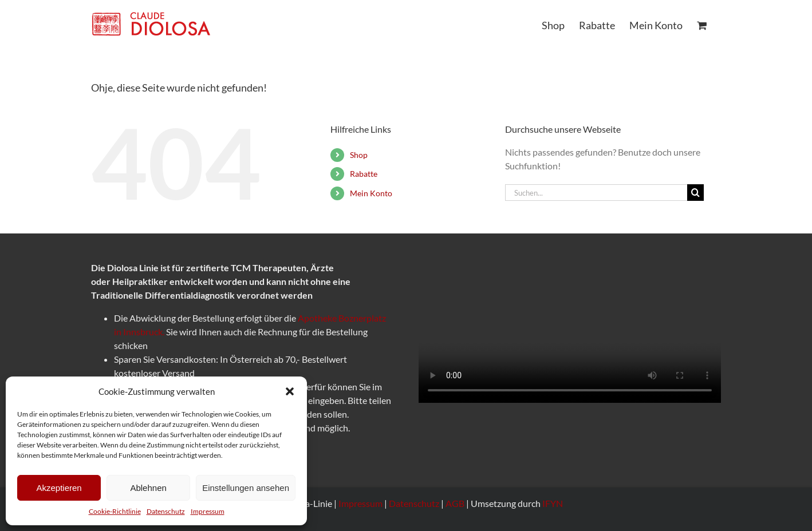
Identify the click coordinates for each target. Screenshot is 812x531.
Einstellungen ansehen (246, 488)
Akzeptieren (59, 488)
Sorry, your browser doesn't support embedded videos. (570, 327)
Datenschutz (166, 511)
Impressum (208, 511)
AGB (455, 503)
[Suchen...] (596, 193)
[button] (290, 391)
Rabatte (364, 174)
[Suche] (695, 193)
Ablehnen (148, 488)
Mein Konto (371, 193)
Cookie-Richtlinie (115, 511)
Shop (359, 155)
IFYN (553, 503)
